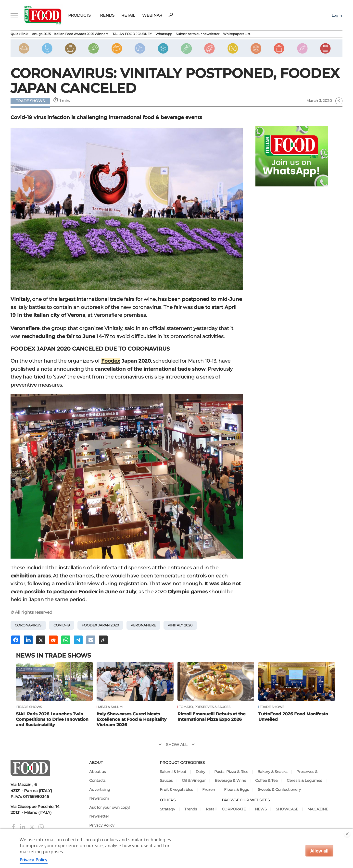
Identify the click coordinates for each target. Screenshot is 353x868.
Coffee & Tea (266, 781)
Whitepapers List (237, 34)
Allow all (319, 851)
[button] (14, 15)
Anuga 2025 (41, 34)
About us (97, 772)
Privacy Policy (102, 825)
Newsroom (99, 798)
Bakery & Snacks (272, 772)
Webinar (152, 15)
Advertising (100, 790)
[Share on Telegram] (78, 640)
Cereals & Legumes (304, 781)
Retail (128, 15)
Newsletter (99, 816)
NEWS (261, 809)
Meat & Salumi (111, 707)
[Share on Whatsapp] (66, 640)
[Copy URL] (103, 640)
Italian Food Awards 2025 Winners (81, 34)
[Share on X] (41, 640)
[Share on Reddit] (53, 640)
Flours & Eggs (236, 790)
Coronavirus (28, 625)
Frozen (209, 790)
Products (79, 15)
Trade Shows (30, 707)
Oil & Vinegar (194, 781)
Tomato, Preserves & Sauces (205, 707)
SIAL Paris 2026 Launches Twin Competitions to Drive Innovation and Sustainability (52, 719)
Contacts (97, 781)
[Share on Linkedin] (28, 640)
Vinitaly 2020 (180, 625)
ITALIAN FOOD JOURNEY (132, 34)
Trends (106, 15)
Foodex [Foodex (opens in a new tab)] (111, 361)
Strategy (167, 809)
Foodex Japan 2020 (100, 625)
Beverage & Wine (230, 781)
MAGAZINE (318, 809)
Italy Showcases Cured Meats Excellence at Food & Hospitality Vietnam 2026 (132, 719)
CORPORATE (234, 809)
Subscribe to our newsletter (198, 34)
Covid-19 (62, 625)
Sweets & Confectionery (279, 790)
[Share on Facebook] (16, 640)
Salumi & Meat (173, 772)
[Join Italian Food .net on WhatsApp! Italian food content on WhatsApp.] (292, 156)
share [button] (339, 101)
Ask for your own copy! (110, 807)
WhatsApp (164, 34)
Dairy (200, 772)
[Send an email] (91, 640)
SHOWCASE (287, 809)
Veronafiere (143, 625)
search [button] (171, 15)
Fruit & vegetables (176, 790)
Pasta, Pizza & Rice (231, 772)
